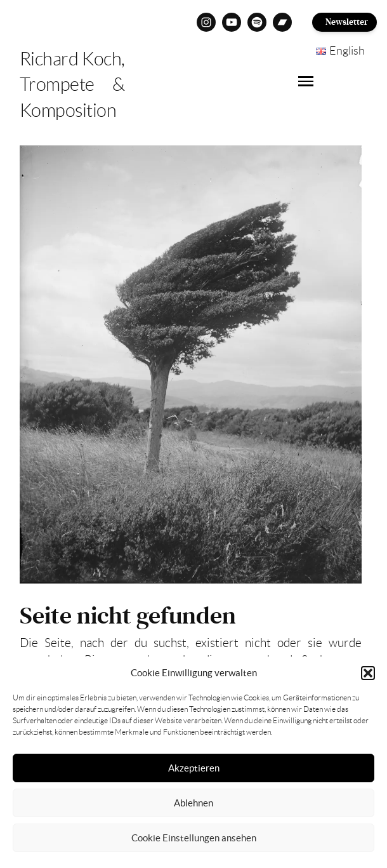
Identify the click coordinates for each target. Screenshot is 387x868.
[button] (368, 673)
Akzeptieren (194, 768)
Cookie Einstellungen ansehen (194, 838)
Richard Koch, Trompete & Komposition (72, 85)
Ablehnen (193, 803)
